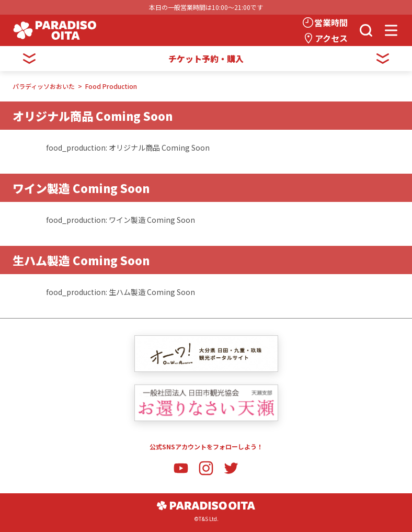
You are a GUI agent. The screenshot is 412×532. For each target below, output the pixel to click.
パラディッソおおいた (44, 86)
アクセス (331, 38)
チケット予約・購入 (206, 59)
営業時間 (331, 22)
